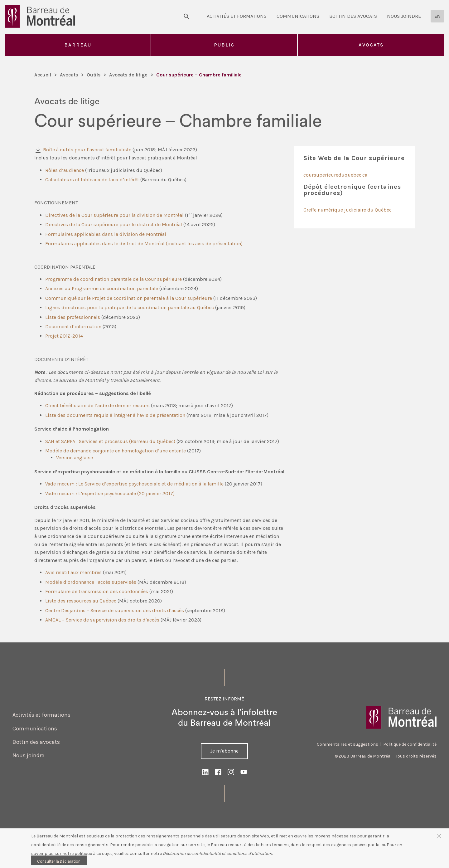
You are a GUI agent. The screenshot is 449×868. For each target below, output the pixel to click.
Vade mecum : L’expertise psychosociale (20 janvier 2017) (110, 493)
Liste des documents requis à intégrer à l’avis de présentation (115, 415)
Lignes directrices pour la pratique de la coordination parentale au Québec (130, 307)
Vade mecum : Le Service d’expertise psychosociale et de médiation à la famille (134, 484)
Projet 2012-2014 (64, 336)
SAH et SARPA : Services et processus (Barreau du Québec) (110, 441)
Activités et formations (237, 16)
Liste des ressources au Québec (81, 601)
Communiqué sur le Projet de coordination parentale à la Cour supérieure (129, 298)
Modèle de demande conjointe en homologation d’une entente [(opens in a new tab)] (116, 451)
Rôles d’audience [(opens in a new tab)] (65, 170)
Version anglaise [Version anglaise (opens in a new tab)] (75, 458)
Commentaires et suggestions (348, 744)
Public (224, 45)
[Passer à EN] (437, 16)
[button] (439, 836)
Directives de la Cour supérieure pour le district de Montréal (114, 224)
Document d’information (73, 327)
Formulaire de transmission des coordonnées (97, 591)
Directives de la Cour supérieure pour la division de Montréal (114, 215)
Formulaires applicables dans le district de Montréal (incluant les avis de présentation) (144, 244)
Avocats (371, 45)
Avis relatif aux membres (73, 572)
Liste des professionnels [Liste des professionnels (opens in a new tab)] (73, 317)
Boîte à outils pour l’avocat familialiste (87, 150)
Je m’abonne (224, 751)
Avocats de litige (128, 75)
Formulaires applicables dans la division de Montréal (106, 234)
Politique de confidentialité (410, 744)
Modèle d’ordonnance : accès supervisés (91, 582)
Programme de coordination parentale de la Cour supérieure (113, 279)
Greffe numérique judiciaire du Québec (348, 210)
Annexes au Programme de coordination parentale (102, 288)
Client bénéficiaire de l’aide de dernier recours (97, 405)
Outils (94, 75)
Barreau (78, 45)
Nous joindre (404, 16)
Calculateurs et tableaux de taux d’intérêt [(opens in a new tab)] (92, 180)
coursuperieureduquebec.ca (335, 175)
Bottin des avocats (353, 16)
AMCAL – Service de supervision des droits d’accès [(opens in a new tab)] (102, 620)
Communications (298, 16)
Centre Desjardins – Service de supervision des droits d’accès (115, 610)
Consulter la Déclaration (59, 861)
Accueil (43, 75)
